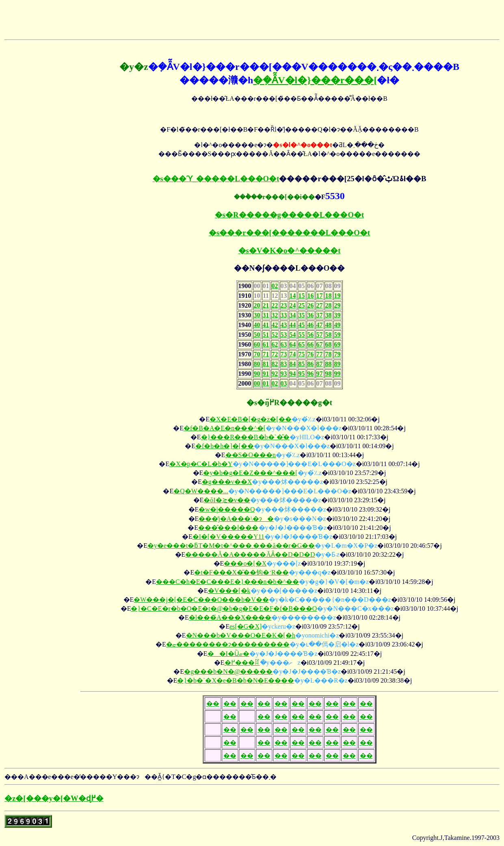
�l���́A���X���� (230, 617)
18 (329, 296)
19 (337, 296)
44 (293, 325)
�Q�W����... (201, 491)
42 (275, 325)
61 (266, 344)
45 (302, 325)
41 (266, 325)
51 (266, 335)
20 (257, 305)
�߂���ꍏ (242, 663)
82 (275, 364)
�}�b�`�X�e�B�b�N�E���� (236, 680)
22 (275, 305)
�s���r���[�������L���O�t (289, 233)
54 (293, 335)
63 (284, 344)
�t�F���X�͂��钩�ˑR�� (241, 572)
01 (266, 383)
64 (293, 344)
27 (320, 305)
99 (337, 374)
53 (284, 335)
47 (320, 325)
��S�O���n (251, 455)
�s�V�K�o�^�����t (290, 251)
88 (329, 364)
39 (337, 315)
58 (329, 335)
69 (337, 344)
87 (320, 364)
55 (302, 335)
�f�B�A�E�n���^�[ (225, 428)
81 (266, 364)
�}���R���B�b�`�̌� (245, 437)
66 (311, 344)
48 (329, 325)
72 (275, 354)
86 (311, 364)
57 (320, 335)
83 (284, 364)
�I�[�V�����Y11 (228, 537)
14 (293, 296)
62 (275, 344)
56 (311, 335)
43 (284, 325)
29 (337, 305)
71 (266, 354)
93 (284, 374)
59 (337, 335)
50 (257, 335)
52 (275, 335)
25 (302, 305)
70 (257, 354)
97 (320, 374)
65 (302, 344)
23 (284, 305)
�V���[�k (229, 591)
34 (293, 315)
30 (257, 315)
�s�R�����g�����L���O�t (289, 215)
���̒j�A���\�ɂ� (236, 519)
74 (293, 354)
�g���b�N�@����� (228, 671)
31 (266, 315)
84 (293, 364)
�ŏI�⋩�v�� (227, 500)
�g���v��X (227, 482)
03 (284, 383)
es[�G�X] (246, 626)
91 (266, 374)
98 (329, 374)
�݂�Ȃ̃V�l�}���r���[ (315, 80)
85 (302, 364)
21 (266, 305)
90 (257, 374)
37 (320, 315)
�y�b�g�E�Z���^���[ (250, 473)
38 (329, 315)
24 (293, 305)
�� (213, 704)
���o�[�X (245, 563)
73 (284, 354)
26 (311, 305)
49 (337, 325)
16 (311, 296)
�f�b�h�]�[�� (225, 446)
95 (302, 374)
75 (302, 354)
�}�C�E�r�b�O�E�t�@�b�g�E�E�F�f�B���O (224, 608)
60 (257, 344)
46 (311, 325)
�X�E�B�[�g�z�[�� (251, 419)
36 (311, 315)
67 (320, 344)
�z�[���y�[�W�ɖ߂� (54, 798)
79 (337, 354)
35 (302, 315)
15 (302, 296)
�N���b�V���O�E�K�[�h (241, 635)
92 (275, 374)
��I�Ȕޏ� (228, 654)
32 (275, 315)
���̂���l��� (228, 528)
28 (329, 305)
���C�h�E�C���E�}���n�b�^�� (227, 582)
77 (320, 354)
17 (320, 296)
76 (311, 354)
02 (275, 286)
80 (257, 364)
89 (337, 364)
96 (311, 374)
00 (257, 383)
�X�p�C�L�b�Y (201, 464)
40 (257, 325)
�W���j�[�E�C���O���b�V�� (201, 600)
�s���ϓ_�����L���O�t (216, 179)
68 (329, 344)
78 (329, 354)
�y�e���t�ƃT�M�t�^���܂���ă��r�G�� (231, 546)
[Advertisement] (100, 17)
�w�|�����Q (227, 509)
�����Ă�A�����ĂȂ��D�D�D (250, 554)
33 (284, 315)
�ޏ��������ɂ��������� (228, 644)
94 (293, 374)
